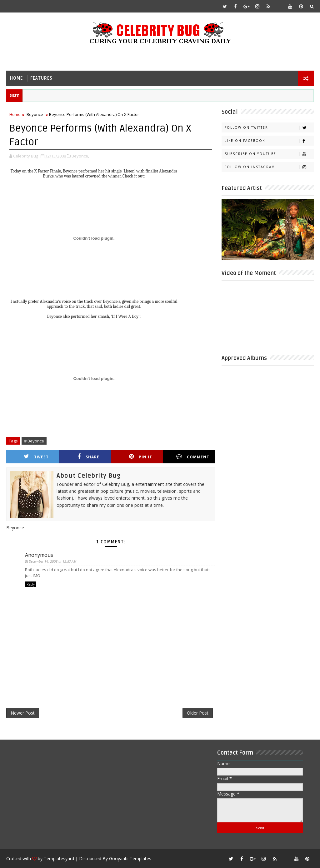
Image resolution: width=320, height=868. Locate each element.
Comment (193, 457)
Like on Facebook (269, 141)
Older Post (198, 713)
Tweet (36, 457)
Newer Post (23, 713)
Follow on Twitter (269, 128)
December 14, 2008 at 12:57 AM (52, 561)
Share (88, 457)
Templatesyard (59, 858)
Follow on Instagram (269, 167)
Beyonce (35, 114)
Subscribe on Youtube (269, 154)
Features (41, 78)
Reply (31, 584)
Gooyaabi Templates (130, 858)
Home (16, 78)
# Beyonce (34, 441)
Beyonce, (80, 156)
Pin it (141, 457)
